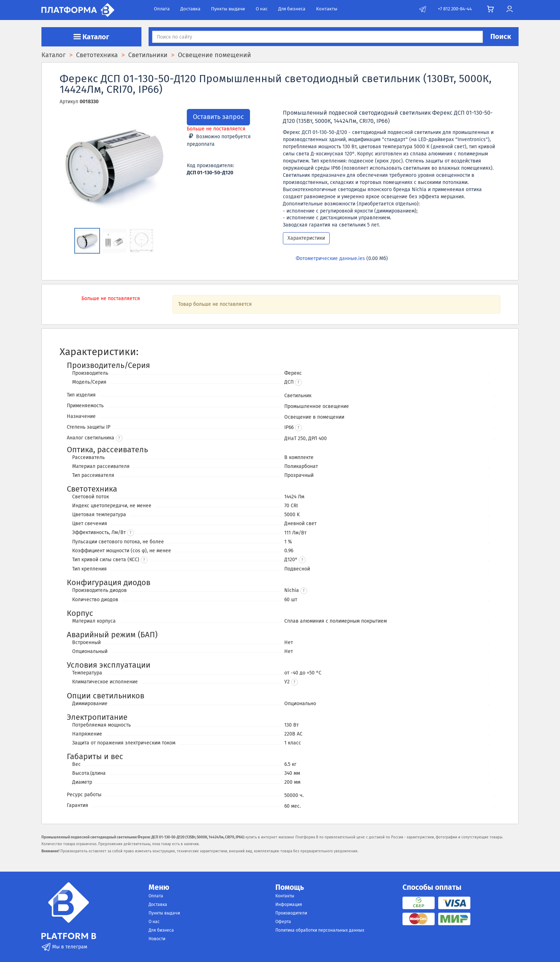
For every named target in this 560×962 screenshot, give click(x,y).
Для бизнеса (292, 9)
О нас (262, 9)
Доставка (190, 9)
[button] (298, 382)
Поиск (501, 36)
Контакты (327, 9)
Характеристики (306, 238)
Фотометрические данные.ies (330, 258)
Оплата (162, 9)
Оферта (283, 922)
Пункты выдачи (228, 9)
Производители (291, 913)
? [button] (119, 438)
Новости (157, 939)
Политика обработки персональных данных (320, 930)
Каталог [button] (91, 37)
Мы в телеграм (64, 947)
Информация (289, 904)
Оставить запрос (218, 117)
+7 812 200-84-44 (455, 9)
